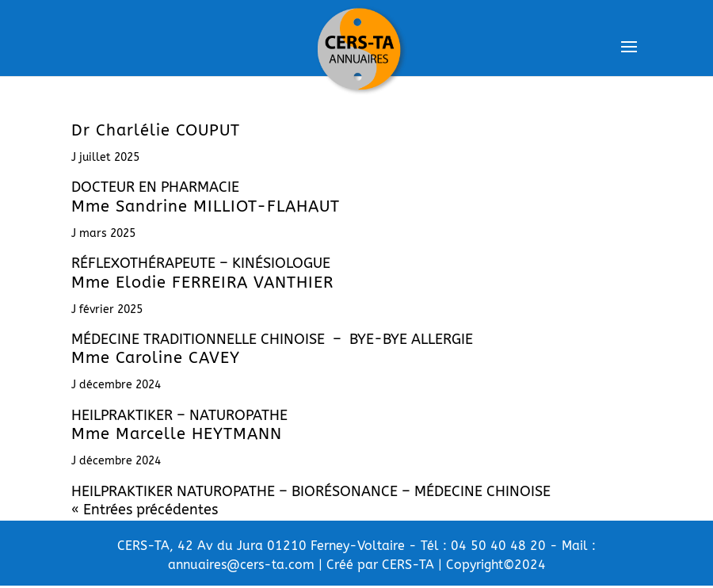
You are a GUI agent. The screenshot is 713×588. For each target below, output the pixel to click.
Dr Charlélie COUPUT (156, 130)
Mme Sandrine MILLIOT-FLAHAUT (206, 206)
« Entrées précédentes (145, 510)
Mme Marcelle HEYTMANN (177, 434)
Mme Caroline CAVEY (156, 358)
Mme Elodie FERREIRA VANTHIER (202, 283)
